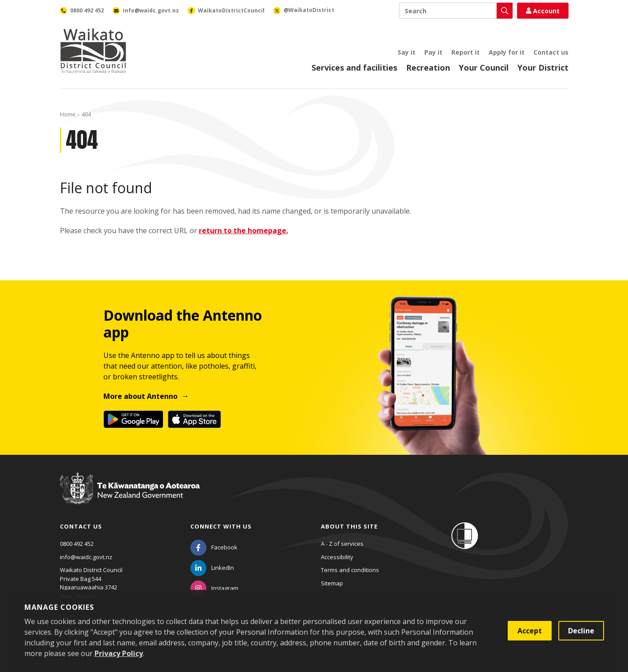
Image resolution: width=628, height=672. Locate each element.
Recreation (428, 68)
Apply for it (507, 52)
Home (68, 114)
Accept (530, 631)
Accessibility (337, 557)
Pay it (433, 52)
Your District (543, 68)
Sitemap (332, 583)
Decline (581, 631)
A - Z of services (342, 544)
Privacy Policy (119, 653)
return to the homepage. (243, 231)
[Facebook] (214, 547)
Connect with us (221, 526)
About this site (349, 526)
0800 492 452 (77, 544)
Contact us (551, 52)
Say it (407, 52)
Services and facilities (354, 68)
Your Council (484, 68)
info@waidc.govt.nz (86, 557)
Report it (466, 52)
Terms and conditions (350, 570)
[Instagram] (214, 588)
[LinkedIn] (212, 568)
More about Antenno (140, 396)
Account (543, 11)
